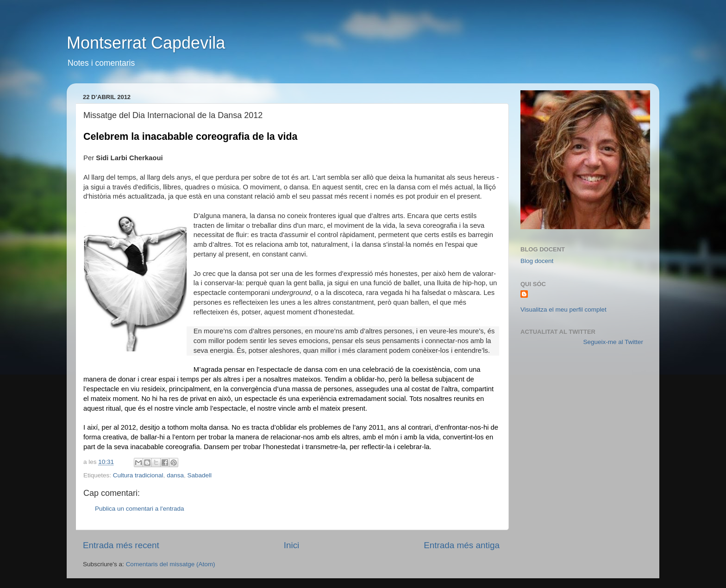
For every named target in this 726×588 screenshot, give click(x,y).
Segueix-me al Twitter (613, 342)
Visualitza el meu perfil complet (563, 310)
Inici (292, 545)
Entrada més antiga (462, 545)
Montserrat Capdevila (146, 43)
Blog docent (537, 261)
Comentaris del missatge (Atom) (171, 564)
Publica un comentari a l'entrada (139, 509)
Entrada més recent (121, 545)
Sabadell (199, 475)
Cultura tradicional (138, 475)
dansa (175, 475)
